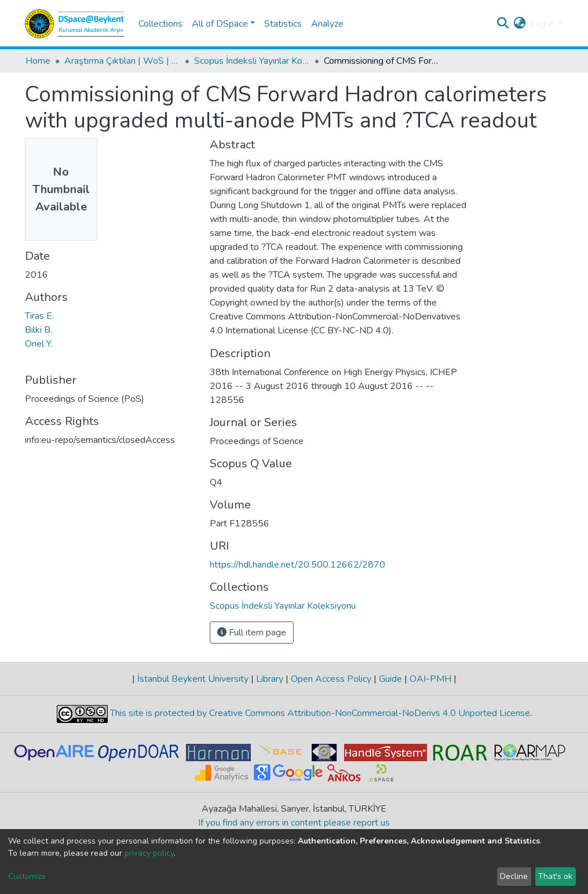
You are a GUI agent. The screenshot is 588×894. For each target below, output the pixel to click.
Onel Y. (39, 344)
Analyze (327, 24)
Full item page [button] (252, 633)
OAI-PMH (430, 679)
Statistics (283, 24)
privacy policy (149, 853)
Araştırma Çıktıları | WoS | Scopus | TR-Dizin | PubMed (122, 61)
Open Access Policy (331, 679)
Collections (160, 24)
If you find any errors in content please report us (294, 823)
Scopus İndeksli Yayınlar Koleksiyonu (252, 61)
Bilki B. (39, 330)
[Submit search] (503, 24)
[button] (519, 24)
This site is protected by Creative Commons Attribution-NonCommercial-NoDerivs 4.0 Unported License (319, 714)
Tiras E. (39, 316)
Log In (543, 24)
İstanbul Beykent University (193, 679)
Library (270, 679)
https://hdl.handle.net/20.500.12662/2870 (297, 565)
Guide (390, 679)
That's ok (555, 876)
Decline (514, 876)
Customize (27, 876)
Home (38, 61)
